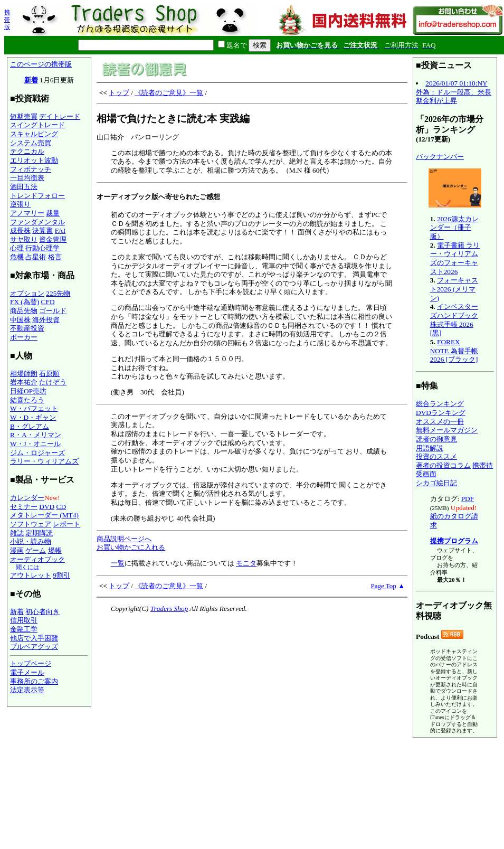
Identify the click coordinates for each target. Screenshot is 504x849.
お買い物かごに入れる (131, 547)
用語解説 (430, 448)
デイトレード (60, 116)
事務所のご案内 (34, 681)
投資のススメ (436, 456)
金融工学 (24, 629)
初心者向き (42, 612)
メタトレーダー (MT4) (44, 515)
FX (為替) (25, 302)
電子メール (27, 672)
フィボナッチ (31, 169)
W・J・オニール (35, 444)
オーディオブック (37, 559)
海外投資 (46, 320)
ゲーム (36, 550)
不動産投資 (27, 328)
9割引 (61, 575)
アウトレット (31, 575)
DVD (47, 507)
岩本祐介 (24, 382)
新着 (31, 80)
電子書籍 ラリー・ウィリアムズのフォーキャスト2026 (455, 258)
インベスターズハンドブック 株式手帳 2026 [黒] (454, 320)
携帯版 (7, 20)
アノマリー (27, 213)
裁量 (53, 213)
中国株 (20, 320)
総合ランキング (440, 404)
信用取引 (24, 620)
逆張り (20, 204)
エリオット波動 (34, 160)
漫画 (17, 550)
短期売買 (24, 116)
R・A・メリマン (36, 435)
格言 (55, 257)
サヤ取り (24, 239)
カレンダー (27, 498)
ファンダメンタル (37, 222)
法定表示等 (27, 690)
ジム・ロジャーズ (37, 453)
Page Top (384, 586)
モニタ (246, 563)
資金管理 (53, 239)
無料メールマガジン (447, 430)
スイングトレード (37, 125)
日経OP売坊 (28, 391)
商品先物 (24, 311)
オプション (27, 293)
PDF (468, 499)
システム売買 (31, 143)
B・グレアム (30, 426)
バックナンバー (440, 157)
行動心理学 (42, 248)
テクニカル (27, 151)
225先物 (58, 293)
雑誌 (17, 533)
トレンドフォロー (37, 196)
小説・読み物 (31, 541)
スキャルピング (34, 134)
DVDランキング (441, 413)
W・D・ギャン (33, 417)
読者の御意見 (436, 439)
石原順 (49, 374)
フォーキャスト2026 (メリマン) (454, 289)
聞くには (27, 567)
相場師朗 (24, 374)
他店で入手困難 (34, 638)
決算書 (42, 230)
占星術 (36, 257)
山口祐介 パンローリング (252, 322)
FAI (60, 230)
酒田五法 (24, 187)
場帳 (55, 550)
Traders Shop (169, 609)
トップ (119, 93)
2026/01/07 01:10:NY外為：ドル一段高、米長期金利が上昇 (454, 92)
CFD (48, 302)
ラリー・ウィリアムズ (44, 461)
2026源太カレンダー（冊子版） (454, 228)
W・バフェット (34, 408)
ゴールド (53, 311)
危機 (17, 257)
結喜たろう (27, 400)
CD (61, 507)
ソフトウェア (31, 524)
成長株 (20, 230)
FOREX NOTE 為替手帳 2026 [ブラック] (454, 351)
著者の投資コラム (443, 465)
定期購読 (39, 533)
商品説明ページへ (124, 539)
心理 (17, 248)
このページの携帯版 (41, 64)
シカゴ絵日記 (436, 483)
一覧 (118, 563)
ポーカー (24, 337)
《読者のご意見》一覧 (169, 93)
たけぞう (53, 382)
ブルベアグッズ (34, 647)
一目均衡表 (27, 178)
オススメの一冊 (440, 422)
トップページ (31, 663)
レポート (66, 524)
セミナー (24, 507)
